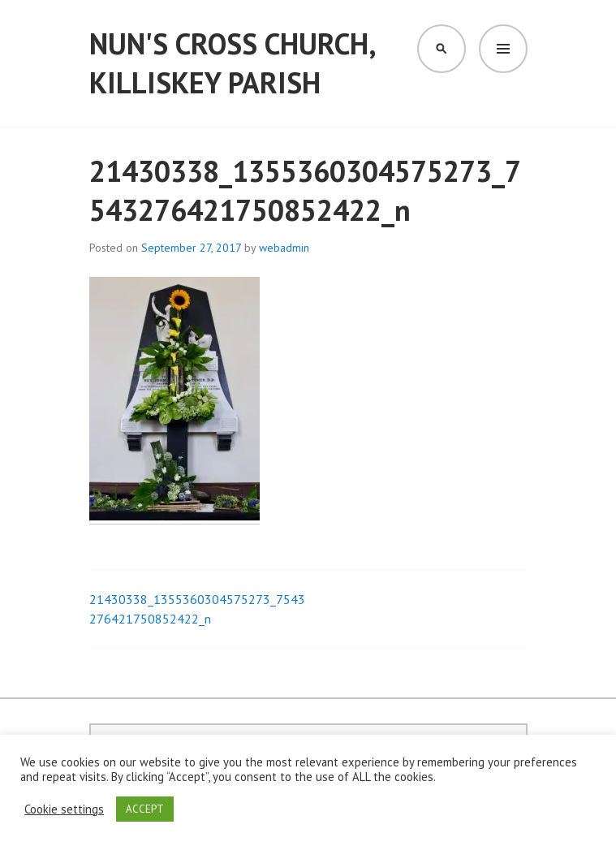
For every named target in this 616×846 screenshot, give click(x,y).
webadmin (284, 248)
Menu (503, 49)
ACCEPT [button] (145, 809)
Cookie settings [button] (64, 809)
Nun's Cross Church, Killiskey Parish (232, 63)
